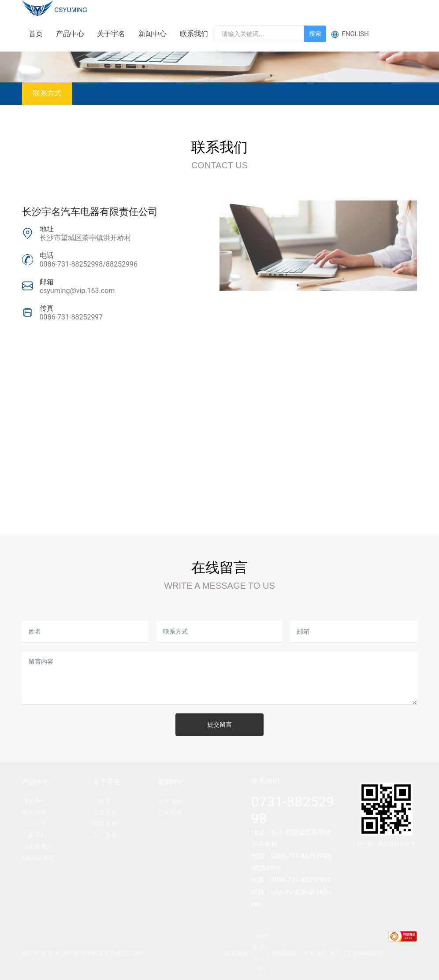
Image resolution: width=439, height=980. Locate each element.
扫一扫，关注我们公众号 (386, 843)
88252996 (122, 264)
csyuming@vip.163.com (77, 291)
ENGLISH (355, 34)
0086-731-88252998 (71, 264)
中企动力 (316, 953)
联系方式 (47, 93)
